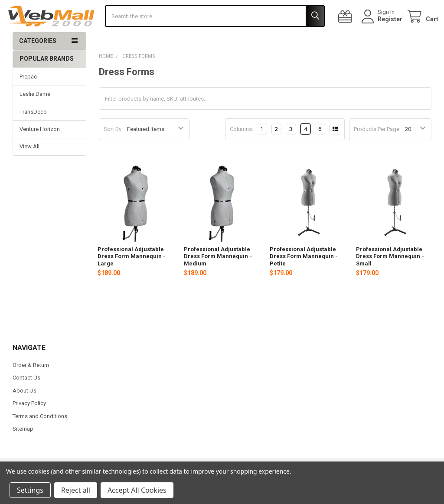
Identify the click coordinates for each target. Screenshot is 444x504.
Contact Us (26, 399)
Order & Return (31, 387)
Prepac (28, 98)
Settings (30, 490)
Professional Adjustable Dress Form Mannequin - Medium (218, 278)
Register (383, 30)
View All (29, 168)
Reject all (76, 490)
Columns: (242, 150)
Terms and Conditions (40, 437)
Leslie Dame (35, 116)
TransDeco (33, 133)
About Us (24, 412)
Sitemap (23, 450)
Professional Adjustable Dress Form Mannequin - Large (132, 278)
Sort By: (113, 151)
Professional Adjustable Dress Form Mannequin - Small (390, 278)
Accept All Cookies (137, 490)
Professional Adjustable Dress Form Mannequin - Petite (304, 278)
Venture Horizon (40, 151)
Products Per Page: (377, 151)
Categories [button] (38, 62)
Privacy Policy (29, 425)
